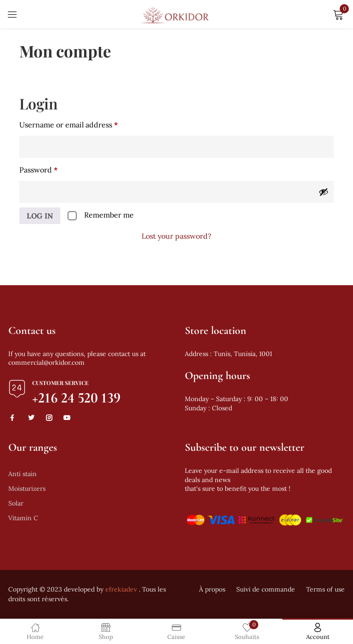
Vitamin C (23, 518)
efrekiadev (121, 589)
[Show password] (324, 192)
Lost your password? (176, 236)
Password (54, 168)
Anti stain (23, 474)
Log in (40, 216)
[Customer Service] (17, 389)
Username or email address (84, 123)
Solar (16, 503)
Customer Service (60, 383)
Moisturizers (27, 489)
